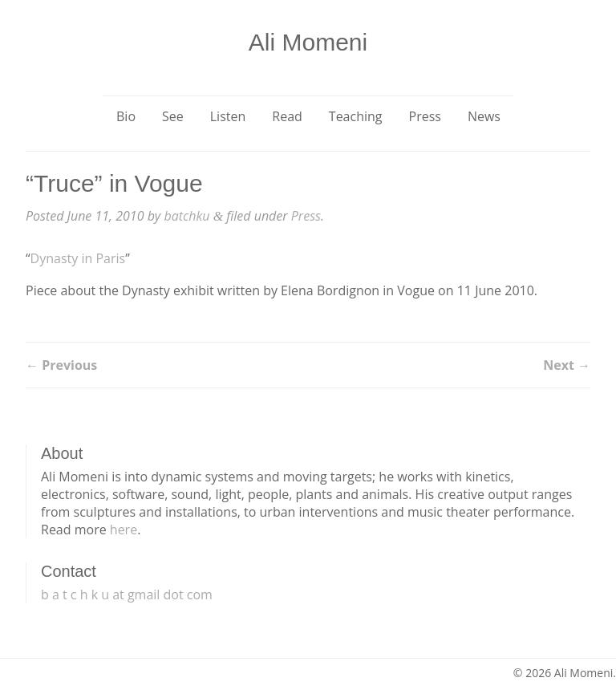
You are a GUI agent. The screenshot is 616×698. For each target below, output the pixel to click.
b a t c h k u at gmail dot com (127, 595)
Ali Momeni (308, 42)
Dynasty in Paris (78, 258)
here (124, 530)
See (173, 116)
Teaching (356, 116)
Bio (126, 116)
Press (425, 116)
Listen (228, 116)
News (484, 116)
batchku (186, 216)
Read (287, 116)
